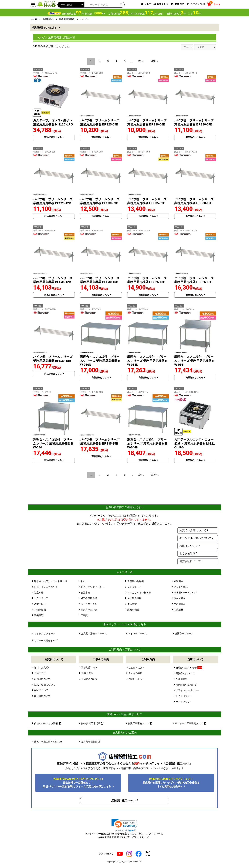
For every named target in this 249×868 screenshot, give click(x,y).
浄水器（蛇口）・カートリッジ (51, 581)
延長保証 (39, 615)
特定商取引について (186, 685)
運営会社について (190, 561)
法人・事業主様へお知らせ (48, 742)
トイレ (84, 581)
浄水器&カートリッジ (185, 593)
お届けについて (189, 546)
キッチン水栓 (181, 587)
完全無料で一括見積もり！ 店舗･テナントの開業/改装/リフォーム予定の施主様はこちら (77, 783)
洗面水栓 (85, 593)
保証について (41, 690)
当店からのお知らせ (189, 668)
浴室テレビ (40, 604)
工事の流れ (87, 673)
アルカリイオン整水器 (139, 593)
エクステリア (41, 598)
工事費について (89, 679)
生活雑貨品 (180, 604)
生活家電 (132, 604)
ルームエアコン (89, 604)
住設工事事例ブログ (140, 723)
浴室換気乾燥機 (89, 598)
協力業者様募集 (91, 742)
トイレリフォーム (137, 633)
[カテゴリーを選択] (71, 5)
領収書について (42, 696)
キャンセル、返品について (195, 538)
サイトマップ (183, 702)
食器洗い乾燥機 (135, 581)
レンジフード (134, 587)
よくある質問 (187, 554)
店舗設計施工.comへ (124, 800)
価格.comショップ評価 (48, 723)
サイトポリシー (184, 696)
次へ (141, 61)
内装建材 (178, 610)
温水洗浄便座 (134, 598)
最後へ (154, 61)
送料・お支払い (42, 668)
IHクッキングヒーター (92, 587)
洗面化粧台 (180, 598)
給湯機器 (178, 581)
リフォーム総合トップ (46, 641)
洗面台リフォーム (184, 633)
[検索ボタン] (121, 5)
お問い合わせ (135, 679)
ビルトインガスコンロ (46, 587)
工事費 (84, 615)
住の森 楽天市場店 (92, 723)
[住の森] (47, 4)
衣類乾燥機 (40, 610)
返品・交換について (45, 685)
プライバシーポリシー (187, 690)
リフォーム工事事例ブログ (190, 723)
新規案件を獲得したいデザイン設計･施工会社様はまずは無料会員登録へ (171, 783)
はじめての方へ (137, 668)
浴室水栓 (39, 593)
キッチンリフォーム (45, 633)
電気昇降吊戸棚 (89, 610)
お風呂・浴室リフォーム (94, 633)
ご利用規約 (182, 679)
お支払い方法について (193, 530)
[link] (124, 825)
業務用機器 (44, 28)
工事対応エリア (89, 668)
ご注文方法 (40, 673)
